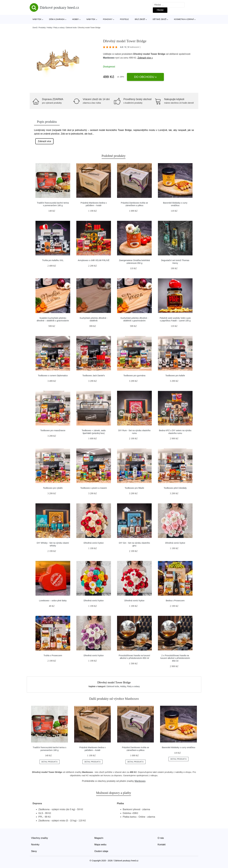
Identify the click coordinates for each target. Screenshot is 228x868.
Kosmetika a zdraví (184, 19)
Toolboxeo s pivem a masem (94, 488)
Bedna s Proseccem (175, 601)
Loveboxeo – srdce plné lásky (53, 601)
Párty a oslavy (59, 28)
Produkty (42, 28)
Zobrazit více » (145, 58)
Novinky (35, 845)
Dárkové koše (71, 28)
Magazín (99, 838)
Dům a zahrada (57, 19)
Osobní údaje (101, 851)
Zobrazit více (44, 141)
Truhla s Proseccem (53, 655)
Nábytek (37, 19)
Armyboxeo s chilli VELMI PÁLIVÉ (94, 260)
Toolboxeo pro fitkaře (134, 488)
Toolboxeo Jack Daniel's (94, 376)
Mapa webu (100, 845)
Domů (35, 28)
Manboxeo (109, 58)
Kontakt (162, 845)
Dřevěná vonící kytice (94, 543)
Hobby (75, 19)
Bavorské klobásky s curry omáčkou (179, 747)
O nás (161, 838)
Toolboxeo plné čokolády (175, 488)
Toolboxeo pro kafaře (175, 376)
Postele (124, 19)
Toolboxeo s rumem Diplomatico (53, 376)
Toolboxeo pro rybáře (53, 488)
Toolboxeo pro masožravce (53, 430)
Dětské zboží (160, 19)
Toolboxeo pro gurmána (134, 376)
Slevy (34, 851)
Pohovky (108, 19)
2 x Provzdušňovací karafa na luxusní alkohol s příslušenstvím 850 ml (175, 658)
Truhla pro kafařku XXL (53, 260)
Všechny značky (40, 838)
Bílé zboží (140, 19)
